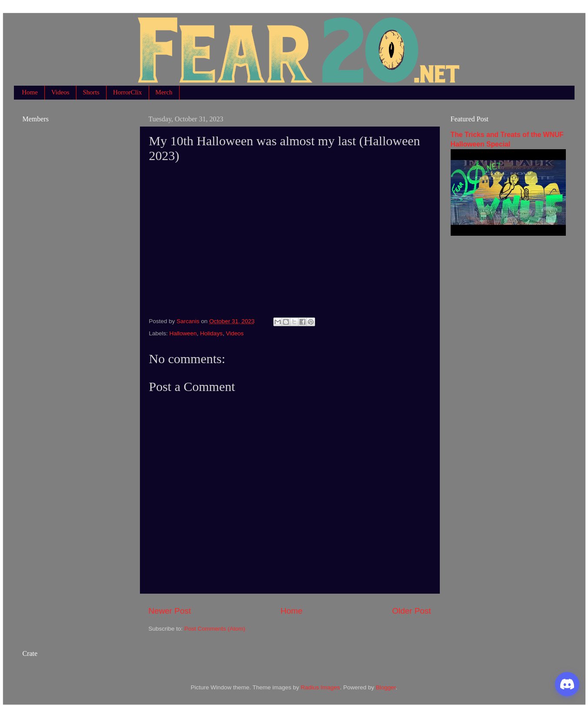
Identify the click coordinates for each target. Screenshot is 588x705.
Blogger (386, 687)
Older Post (411, 611)
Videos (60, 92)
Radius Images (320, 687)
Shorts (91, 92)
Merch (164, 92)
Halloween (183, 333)
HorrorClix (128, 92)
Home (30, 92)
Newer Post (170, 611)
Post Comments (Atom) (215, 629)
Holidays (211, 333)
